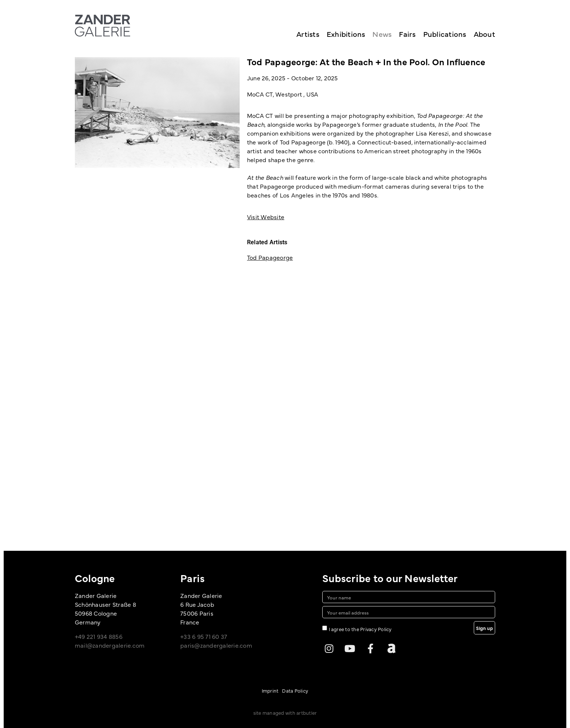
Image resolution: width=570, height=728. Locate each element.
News (382, 34)
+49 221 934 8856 (99, 636)
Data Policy (295, 690)
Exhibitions (346, 34)
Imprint (270, 690)
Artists (308, 34)
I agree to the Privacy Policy (360, 629)
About (484, 34)
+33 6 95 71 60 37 (204, 636)
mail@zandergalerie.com (110, 645)
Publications (445, 34)
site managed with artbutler (285, 713)
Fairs (407, 34)
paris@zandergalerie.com (216, 645)
